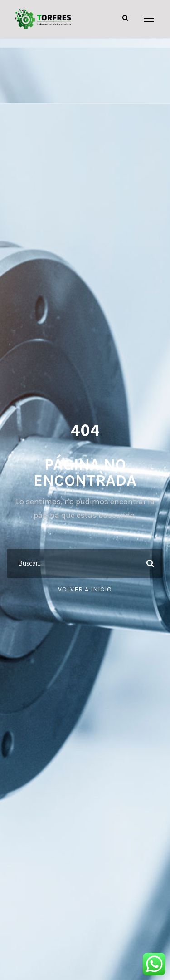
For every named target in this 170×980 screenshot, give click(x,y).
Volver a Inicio (85, 589)
